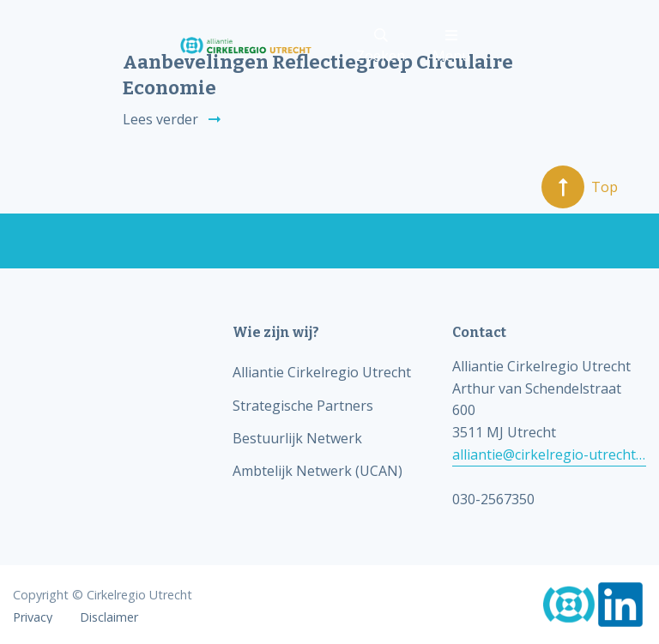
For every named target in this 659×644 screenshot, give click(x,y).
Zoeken (381, 47)
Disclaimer (109, 617)
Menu (451, 47)
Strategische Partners (303, 406)
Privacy (33, 617)
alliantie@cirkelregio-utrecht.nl (549, 454)
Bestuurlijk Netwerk (297, 438)
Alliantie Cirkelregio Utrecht (322, 372)
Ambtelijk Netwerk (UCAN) (317, 471)
